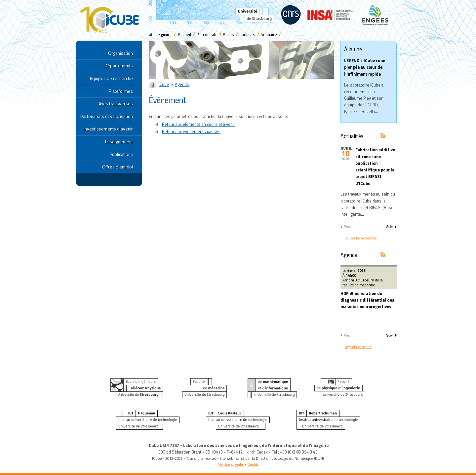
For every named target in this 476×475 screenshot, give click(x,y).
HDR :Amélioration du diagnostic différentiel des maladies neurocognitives (367, 300)
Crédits (253, 464)
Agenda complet (358, 347)
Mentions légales (231, 464)
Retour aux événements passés (191, 132)
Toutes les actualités (361, 238)
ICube (164, 84)
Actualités (352, 136)
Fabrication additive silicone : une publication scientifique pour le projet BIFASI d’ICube (375, 166)
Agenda (182, 84)
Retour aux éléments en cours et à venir (199, 124)
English (163, 35)
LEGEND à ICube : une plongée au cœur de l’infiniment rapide (365, 67)
